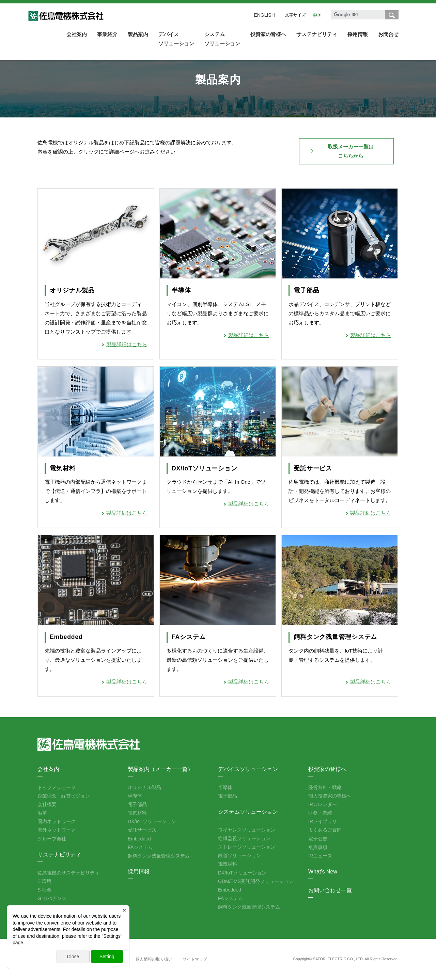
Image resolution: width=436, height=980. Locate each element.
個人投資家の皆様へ (330, 796)
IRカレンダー (323, 804)
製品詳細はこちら (127, 344)
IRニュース (320, 856)
